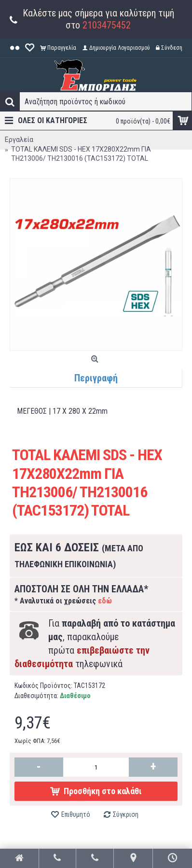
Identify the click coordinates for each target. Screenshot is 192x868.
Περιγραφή (96, 378)
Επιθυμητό (76, 814)
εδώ (105, 601)
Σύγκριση (126, 814)
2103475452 (107, 25)
